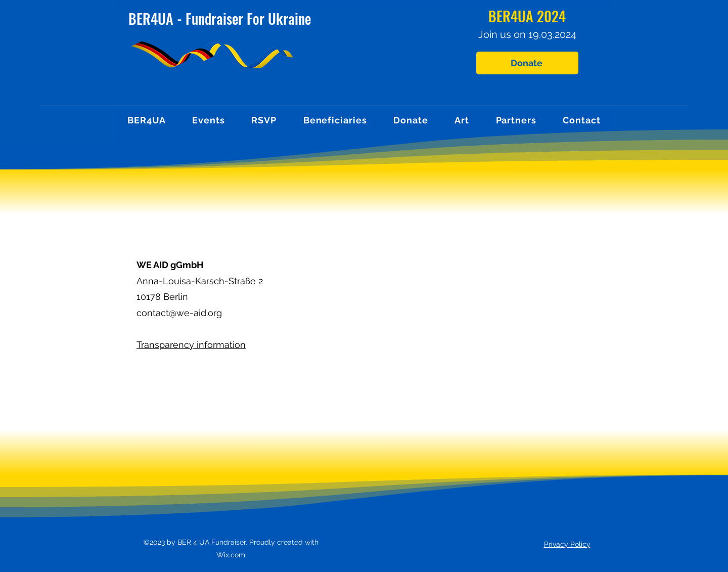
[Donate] (527, 63)
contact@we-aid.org (179, 313)
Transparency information (191, 345)
